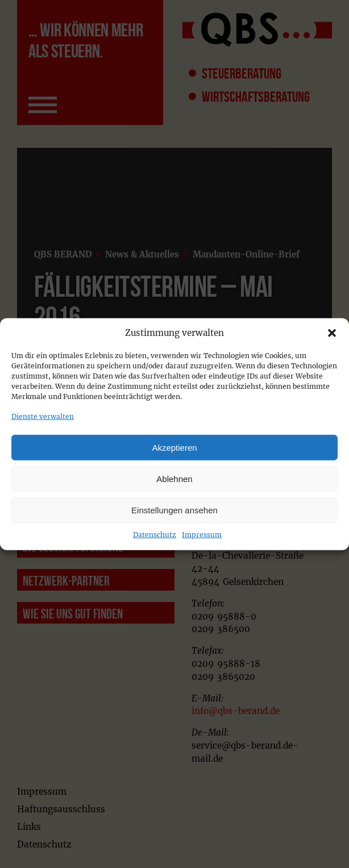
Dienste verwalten (43, 416)
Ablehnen (174, 478)
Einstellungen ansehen (174, 510)
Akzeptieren (174, 447)
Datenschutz (155, 535)
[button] (332, 333)
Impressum (202, 535)
